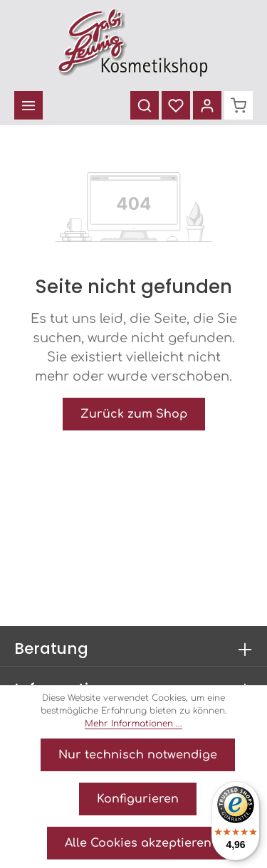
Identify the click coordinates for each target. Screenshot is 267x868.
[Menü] (28, 105)
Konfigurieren (138, 799)
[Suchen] (145, 105)
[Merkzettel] (176, 105)
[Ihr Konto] (207, 105)
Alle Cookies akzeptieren (138, 843)
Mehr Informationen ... (133, 724)
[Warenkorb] (239, 105)
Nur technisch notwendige (138, 755)
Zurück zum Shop (134, 414)
